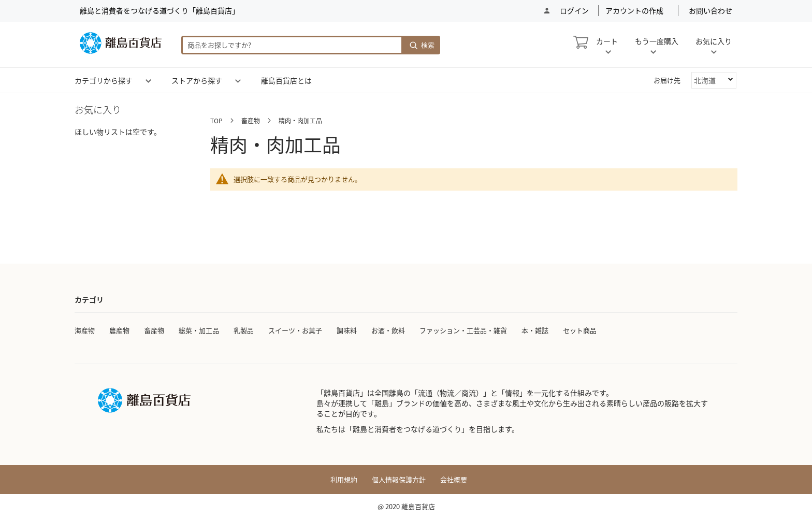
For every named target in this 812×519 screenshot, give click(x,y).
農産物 (119, 330)
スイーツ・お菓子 (295, 330)
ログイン (574, 11)
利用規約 (344, 480)
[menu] (406, 80)
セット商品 (580, 330)
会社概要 (454, 480)
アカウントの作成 (634, 11)
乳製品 (244, 330)
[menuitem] (104, 80)
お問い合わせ (711, 11)
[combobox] (292, 45)
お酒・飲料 (388, 330)
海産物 (85, 330)
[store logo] (121, 43)
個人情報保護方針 (399, 480)
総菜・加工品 (199, 330)
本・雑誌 (535, 330)
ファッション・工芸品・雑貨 (463, 330)
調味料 (347, 330)
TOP (217, 120)
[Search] (422, 45)
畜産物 (251, 120)
